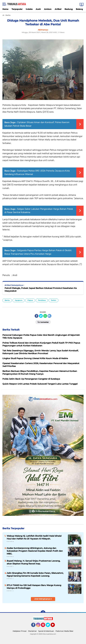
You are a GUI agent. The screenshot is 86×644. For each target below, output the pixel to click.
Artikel (58, 9)
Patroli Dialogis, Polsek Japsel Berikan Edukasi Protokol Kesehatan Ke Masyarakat (41, 289)
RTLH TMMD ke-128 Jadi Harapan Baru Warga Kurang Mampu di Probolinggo (34, 587)
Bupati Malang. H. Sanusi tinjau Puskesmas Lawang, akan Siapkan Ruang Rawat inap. (33, 562)
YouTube (55, 626)
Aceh (38, 9)
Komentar (43, 322)
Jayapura (19, 300)
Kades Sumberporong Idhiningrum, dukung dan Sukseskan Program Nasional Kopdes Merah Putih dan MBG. (35, 551)
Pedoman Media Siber (64, 631)
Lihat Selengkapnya (43, 599)
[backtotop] (43, 613)
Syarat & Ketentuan (46, 631)
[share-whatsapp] (45, 316)
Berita (7, 300)
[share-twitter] (41, 316)
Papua (30, 300)
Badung (69, 9)
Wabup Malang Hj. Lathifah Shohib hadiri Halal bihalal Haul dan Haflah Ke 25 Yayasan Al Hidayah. (34, 537)
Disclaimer (32, 631)
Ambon (48, 9)
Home (5, 9)
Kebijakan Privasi (20, 631)
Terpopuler (17, 9)
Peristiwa (42, 300)
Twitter (49, 626)
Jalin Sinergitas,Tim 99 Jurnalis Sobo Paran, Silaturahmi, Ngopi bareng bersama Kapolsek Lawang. (35, 574)
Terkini (53, 300)
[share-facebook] (37, 316)
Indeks (29, 9)
